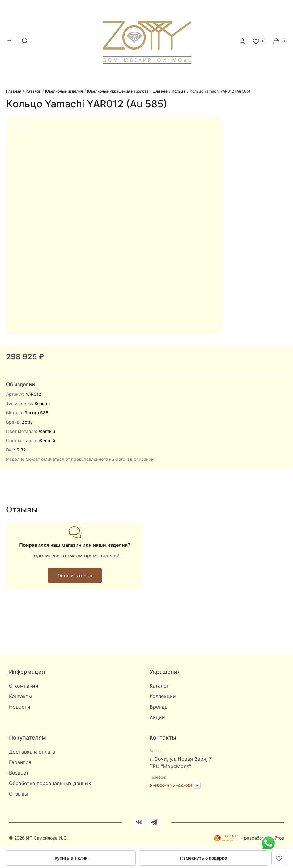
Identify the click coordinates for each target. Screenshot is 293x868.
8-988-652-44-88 (171, 785)
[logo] (147, 39)
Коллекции (163, 696)
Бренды (159, 707)
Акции (157, 717)
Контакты (21, 696)
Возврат (19, 773)
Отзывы (19, 794)
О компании (24, 686)
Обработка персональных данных (50, 783)
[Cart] (280, 41)
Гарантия (20, 762)
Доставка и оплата (32, 752)
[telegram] (154, 822)
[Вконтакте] (139, 822)
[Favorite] (259, 41)
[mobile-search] (25, 41)
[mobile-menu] (10, 41)
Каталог (159, 686)
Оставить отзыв (75, 575)
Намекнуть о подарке (204, 858)
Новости (20, 707)
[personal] (242, 41)
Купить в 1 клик (71, 858)
